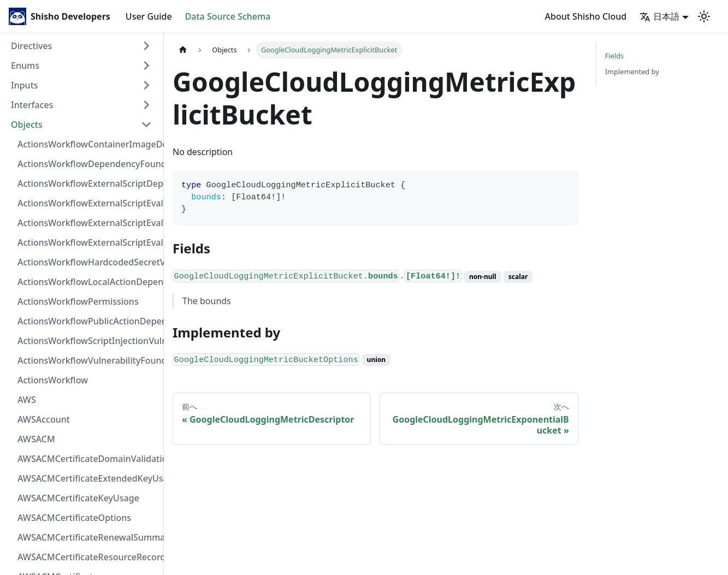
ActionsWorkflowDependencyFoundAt (88, 164)
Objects (27, 125)
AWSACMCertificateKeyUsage (78, 498)
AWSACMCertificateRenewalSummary (88, 537)
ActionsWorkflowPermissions (78, 301)
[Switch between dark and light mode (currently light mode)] (704, 16)
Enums (25, 66)
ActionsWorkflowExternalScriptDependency (88, 183)
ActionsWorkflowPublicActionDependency (88, 321)
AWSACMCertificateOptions (74, 518)
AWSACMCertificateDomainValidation (88, 459)
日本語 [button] (659, 16)
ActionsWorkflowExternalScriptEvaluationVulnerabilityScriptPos (88, 223)
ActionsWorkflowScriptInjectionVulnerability (88, 341)
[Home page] (183, 50)
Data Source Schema (228, 16)
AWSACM (36, 439)
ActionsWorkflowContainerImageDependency (88, 144)
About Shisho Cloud (586, 16)
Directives (31, 46)
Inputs (25, 85)
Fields (614, 56)
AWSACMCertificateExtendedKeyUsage (88, 478)
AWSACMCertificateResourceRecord (88, 557)
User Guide (149, 16)
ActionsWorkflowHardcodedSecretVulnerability (88, 262)
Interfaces (32, 105)
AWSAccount (44, 419)
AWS (27, 400)
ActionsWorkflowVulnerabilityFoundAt (88, 360)
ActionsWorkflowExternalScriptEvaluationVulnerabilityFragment (88, 203)
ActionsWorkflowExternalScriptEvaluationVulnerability (88, 242)
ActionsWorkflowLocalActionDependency (88, 282)
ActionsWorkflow (53, 380)
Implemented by (632, 72)
